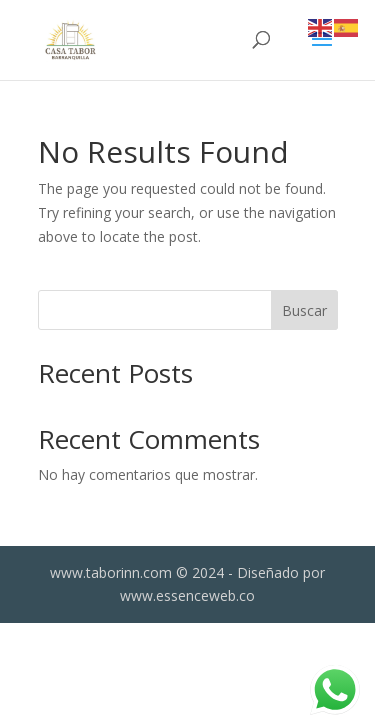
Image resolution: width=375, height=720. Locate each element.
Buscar (304, 310)
